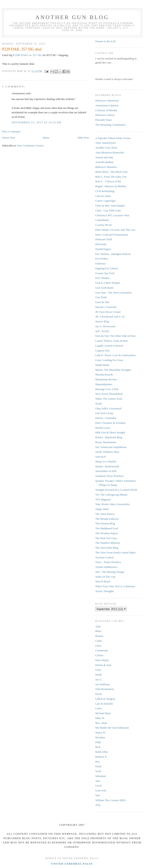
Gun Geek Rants (104, 288)
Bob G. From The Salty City (111, 177)
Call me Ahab (103, 196)
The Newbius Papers (107, 533)
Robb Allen (102, 752)
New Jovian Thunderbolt (109, 394)
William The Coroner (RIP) (110, 800)
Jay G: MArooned (105, 326)
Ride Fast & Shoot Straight (110, 432)
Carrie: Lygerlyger (105, 201)
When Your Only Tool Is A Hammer (115, 586)
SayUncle (101, 457)
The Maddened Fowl (107, 528)
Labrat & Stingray (105, 699)
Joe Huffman (102, 684)
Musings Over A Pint (107, 389)
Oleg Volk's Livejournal (108, 408)
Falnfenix (101, 263)
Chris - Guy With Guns (108, 210)
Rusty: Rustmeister (106, 442)
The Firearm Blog (105, 523)
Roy (98, 762)
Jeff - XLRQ (102, 331)
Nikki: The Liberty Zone (109, 399)
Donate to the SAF (106, 41)
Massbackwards (104, 374)
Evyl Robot (102, 259)
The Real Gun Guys (106, 538)
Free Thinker (102, 278)
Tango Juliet (102, 509)
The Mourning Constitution (110, 125)
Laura (98, 708)
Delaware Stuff (104, 239)
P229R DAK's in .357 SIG (28, 55)
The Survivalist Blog (107, 548)
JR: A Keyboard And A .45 (110, 317)
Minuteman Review (106, 379)
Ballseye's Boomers (106, 167)
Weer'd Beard (103, 581)
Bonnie (99, 636)
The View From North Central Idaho (115, 553)
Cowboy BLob (103, 225)
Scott (98, 771)
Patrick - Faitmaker (106, 418)
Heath (99, 675)
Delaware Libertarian (107, 100)
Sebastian (101, 776)
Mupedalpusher (104, 384)
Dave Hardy (102, 660)
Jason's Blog (102, 321)
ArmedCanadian (104, 162)
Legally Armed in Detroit (109, 346)
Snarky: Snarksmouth (107, 466)
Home (46, 138)
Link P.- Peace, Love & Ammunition (115, 355)
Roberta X (101, 757)
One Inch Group (104, 413)
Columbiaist (102, 220)
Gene (98, 670)
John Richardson (105, 689)
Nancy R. (100, 732)
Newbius (100, 737)
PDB (98, 742)
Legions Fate (102, 350)
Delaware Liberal (105, 115)
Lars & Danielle (104, 704)
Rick (98, 747)
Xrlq (98, 805)
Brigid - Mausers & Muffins (111, 186)
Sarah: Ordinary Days (107, 452)
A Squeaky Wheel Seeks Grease (113, 138)
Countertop (102, 650)
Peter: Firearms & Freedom (110, 423)
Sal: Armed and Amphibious (111, 447)
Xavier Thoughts (105, 591)
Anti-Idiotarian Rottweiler (110, 152)
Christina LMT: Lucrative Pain (112, 215)
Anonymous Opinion (107, 105)
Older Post (83, 138)
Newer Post (8, 138)
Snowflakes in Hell (106, 471)
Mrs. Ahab (101, 723)
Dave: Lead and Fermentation (112, 235)
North (98, 404)
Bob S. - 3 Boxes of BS (108, 181)
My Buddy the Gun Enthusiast (112, 728)
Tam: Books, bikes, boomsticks (113, 504)
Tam (98, 781)
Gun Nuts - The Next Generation (113, 293)
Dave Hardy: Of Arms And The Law (115, 230)
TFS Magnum (103, 499)
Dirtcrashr (101, 244)
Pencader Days (104, 120)
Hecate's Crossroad (106, 307)
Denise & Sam (103, 665)
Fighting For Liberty (107, 268)
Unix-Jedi (101, 790)
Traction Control (105, 557)
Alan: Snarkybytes (105, 143)
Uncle (99, 786)
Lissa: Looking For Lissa (109, 360)
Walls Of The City (105, 577)
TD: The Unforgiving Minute (111, 495)
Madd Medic (102, 365)
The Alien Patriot (105, 514)
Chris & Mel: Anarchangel (110, 206)
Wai (98, 795)
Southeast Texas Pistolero (109, 476)
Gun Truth (101, 297)
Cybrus (99, 655)
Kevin (99, 694)
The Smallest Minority (108, 543)
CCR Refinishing (105, 191)
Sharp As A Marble (106, 461)
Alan (98, 626)
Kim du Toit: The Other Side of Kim (115, 336)
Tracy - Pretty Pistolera (108, 562)
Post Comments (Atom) (30, 145)
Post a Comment (11, 131)
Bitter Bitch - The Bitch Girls (111, 172)
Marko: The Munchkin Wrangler (113, 370)
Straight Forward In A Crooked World (116, 490)
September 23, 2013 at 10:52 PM (36, 122)
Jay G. (99, 679)
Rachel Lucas (103, 428)
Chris (98, 646)
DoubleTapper (103, 249)
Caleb (98, 641)
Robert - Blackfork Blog (109, 437)
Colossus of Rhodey (106, 110)
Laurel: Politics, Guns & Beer (112, 341)
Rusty (98, 766)
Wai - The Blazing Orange (110, 572)
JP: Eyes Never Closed (108, 312)
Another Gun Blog (72, 17)
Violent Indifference (106, 567)
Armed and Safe (104, 157)
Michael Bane (103, 713)
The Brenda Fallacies (107, 519)
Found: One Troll (105, 273)
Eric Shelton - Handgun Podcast (113, 254)
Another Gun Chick (106, 148)
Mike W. (100, 718)
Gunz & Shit (102, 302)
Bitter (98, 631)
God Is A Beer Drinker (108, 283)
